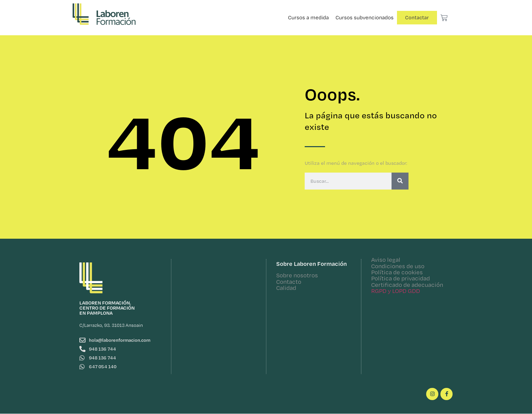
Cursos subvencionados (365, 17)
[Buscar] (400, 181)
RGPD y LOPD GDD (396, 291)
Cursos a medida (308, 17)
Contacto (289, 282)
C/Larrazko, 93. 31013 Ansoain (111, 325)
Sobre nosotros (297, 275)
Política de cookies (397, 272)
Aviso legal (386, 260)
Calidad (286, 288)
